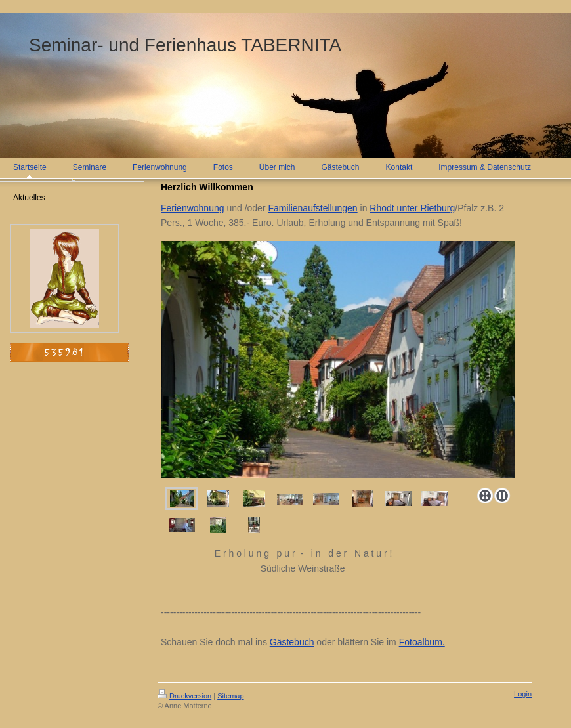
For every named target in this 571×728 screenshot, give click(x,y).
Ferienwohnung (193, 208)
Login (523, 694)
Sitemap (230, 696)
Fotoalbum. (422, 642)
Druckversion (184, 696)
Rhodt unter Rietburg (412, 208)
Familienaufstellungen (312, 208)
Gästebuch (292, 642)
